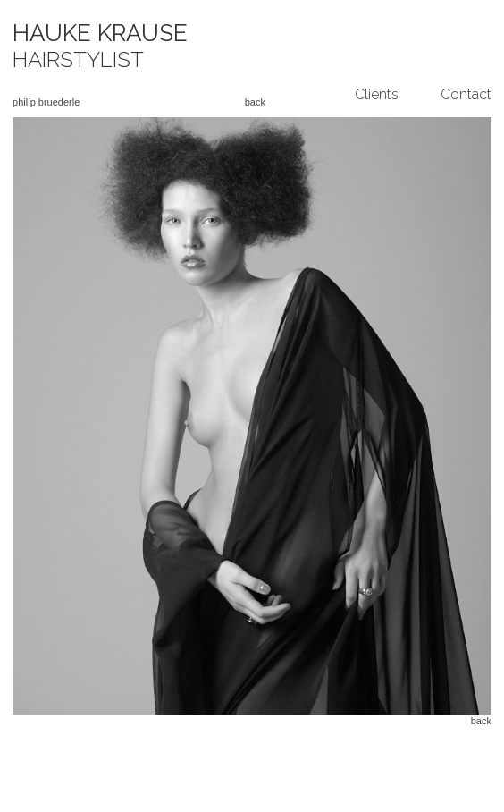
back (255, 102)
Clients (377, 94)
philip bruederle (46, 102)
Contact (466, 94)
